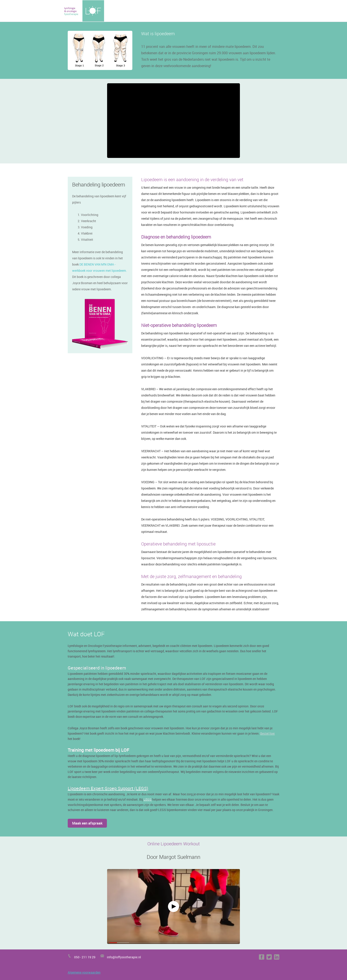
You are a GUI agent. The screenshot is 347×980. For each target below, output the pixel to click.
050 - (78, 957)
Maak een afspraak (87, 823)
